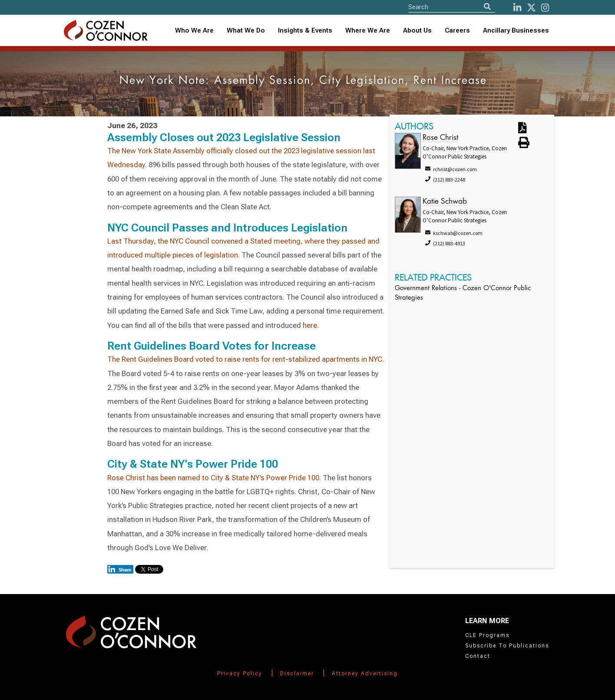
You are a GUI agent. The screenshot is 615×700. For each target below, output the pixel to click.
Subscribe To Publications (507, 646)
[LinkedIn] (517, 8)
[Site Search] (452, 7)
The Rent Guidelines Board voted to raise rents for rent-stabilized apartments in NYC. (246, 359)
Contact (478, 656)
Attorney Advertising (365, 674)
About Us (417, 30)
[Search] (487, 7)
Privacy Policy (240, 674)
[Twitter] (531, 8)
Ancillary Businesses (516, 30)
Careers (457, 30)
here (310, 325)
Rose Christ (440, 138)
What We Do (246, 30)
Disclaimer (297, 674)
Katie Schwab (445, 202)
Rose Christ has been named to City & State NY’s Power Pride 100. (214, 478)
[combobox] (305, 31)
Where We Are (368, 30)
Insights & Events (305, 30)
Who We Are (194, 30)
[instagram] (545, 8)
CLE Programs (487, 635)
